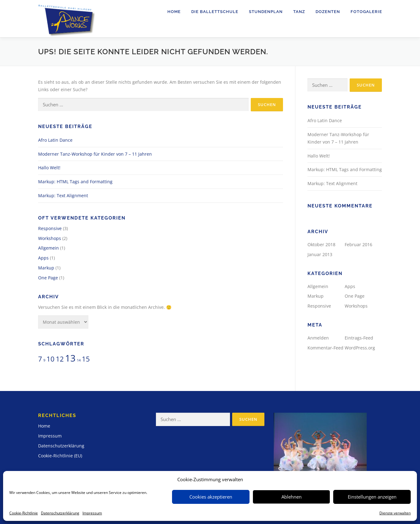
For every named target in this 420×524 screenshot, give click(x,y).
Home (174, 12)
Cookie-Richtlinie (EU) (60, 456)
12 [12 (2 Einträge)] (60, 359)
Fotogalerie (366, 12)
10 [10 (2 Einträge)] (51, 359)
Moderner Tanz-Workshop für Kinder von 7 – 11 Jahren (95, 154)
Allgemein (49, 248)
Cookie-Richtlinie (24, 513)
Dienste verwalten (395, 513)
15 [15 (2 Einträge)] (86, 359)
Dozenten (328, 12)
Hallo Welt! (49, 168)
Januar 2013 (320, 254)
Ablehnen (292, 497)
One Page (48, 278)
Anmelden (318, 338)
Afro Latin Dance (55, 140)
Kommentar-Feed (325, 348)
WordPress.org (360, 348)
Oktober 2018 (321, 244)
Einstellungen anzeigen (372, 497)
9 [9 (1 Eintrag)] (44, 360)
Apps (43, 258)
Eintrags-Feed (359, 338)
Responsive (50, 228)
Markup (46, 268)
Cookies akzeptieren (211, 497)
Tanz (299, 12)
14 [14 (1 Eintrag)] (79, 360)
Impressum (92, 513)
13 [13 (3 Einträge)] (70, 358)
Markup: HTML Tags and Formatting (75, 182)
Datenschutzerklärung (60, 513)
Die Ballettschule (215, 12)
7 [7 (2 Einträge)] (40, 359)
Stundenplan (266, 12)
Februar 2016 (358, 244)
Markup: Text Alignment (63, 195)
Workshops (50, 238)
